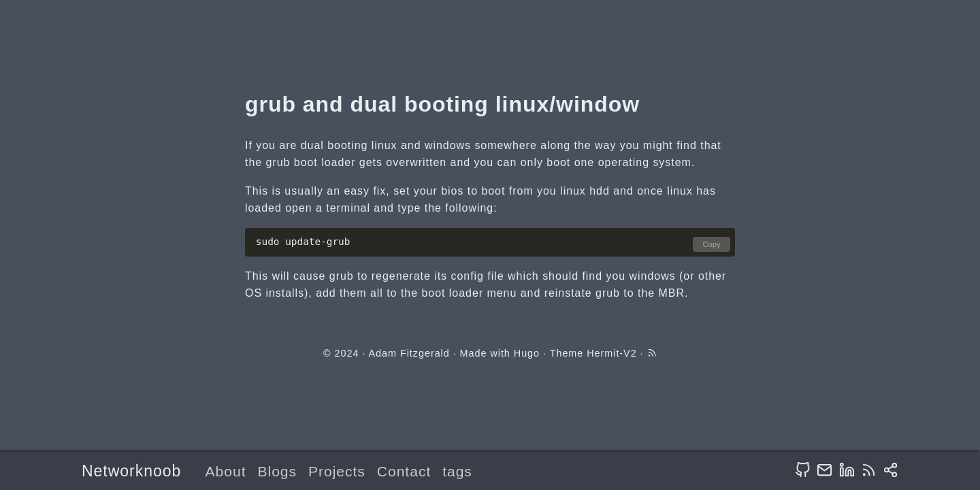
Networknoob (131, 471)
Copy (711, 244)
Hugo (527, 353)
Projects (337, 471)
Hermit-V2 (611, 353)
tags (457, 471)
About (226, 471)
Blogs (277, 471)
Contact (404, 471)
